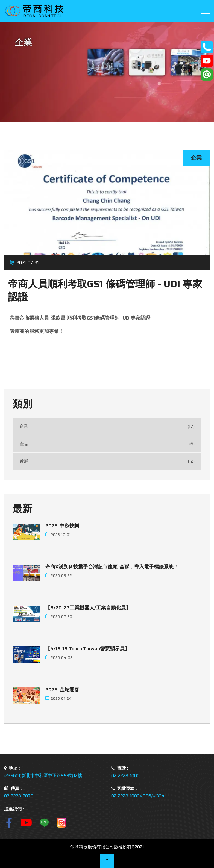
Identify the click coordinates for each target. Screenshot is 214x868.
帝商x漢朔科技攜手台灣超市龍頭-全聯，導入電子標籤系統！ (112, 567)
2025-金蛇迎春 (62, 690)
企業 (107, 426)
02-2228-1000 (125, 776)
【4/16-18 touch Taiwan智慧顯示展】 (87, 649)
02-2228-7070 (19, 796)
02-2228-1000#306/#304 (138, 796)
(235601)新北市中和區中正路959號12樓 (43, 776)
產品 (107, 444)
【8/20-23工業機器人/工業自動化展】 (88, 608)
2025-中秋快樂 (62, 526)
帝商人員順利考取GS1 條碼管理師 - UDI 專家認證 (105, 290)
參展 (107, 461)
